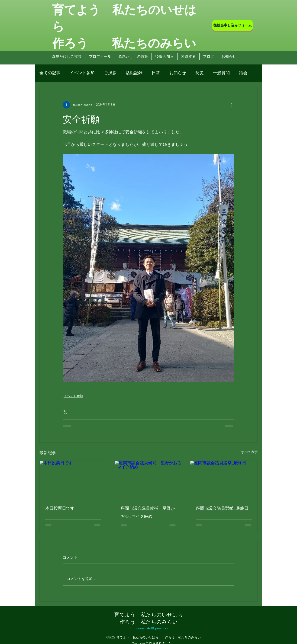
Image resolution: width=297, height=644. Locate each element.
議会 (243, 73)
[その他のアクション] (232, 105)
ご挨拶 (110, 73)
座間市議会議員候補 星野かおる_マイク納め (148, 512)
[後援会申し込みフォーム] (232, 25)
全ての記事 (50, 73)
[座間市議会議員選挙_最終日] (224, 480)
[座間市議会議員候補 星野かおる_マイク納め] (149, 480)
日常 (156, 73)
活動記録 (134, 73)
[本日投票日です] (73, 480)
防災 (200, 73)
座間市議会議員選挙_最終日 (222, 508)
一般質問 (221, 73)
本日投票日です (60, 508)
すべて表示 (249, 452)
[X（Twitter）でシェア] (65, 412)
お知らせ (178, 73)
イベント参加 (82, 73)
